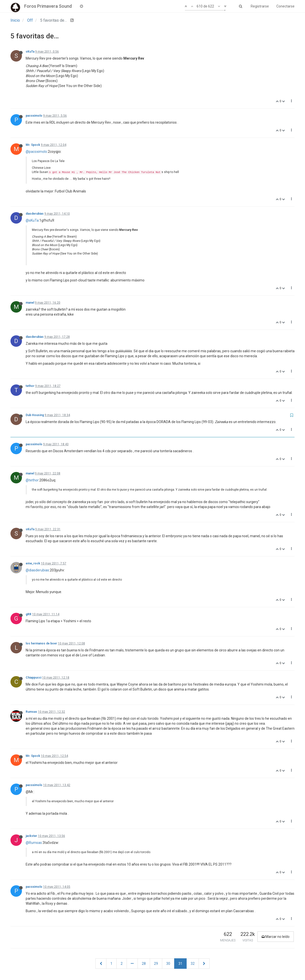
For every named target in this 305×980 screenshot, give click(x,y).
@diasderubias (37, 570)
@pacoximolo (36, 152)
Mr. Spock (33, 145)
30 (168, 964)
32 (193, 964)
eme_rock (33, 563)
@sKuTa (32, 220)
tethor (30, 386)
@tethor (32, 480)
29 (156, 964)
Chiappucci (34, 678)
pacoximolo (34, 116)
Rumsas (31, 712)
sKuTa (30, 52)
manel (30, 303)
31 (180, 964)
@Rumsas (34, 843)
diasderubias (35, 214)
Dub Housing (35, 415)
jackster (31, 836)
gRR (29, 614)
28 (144, 964)
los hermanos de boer (41, 643)
